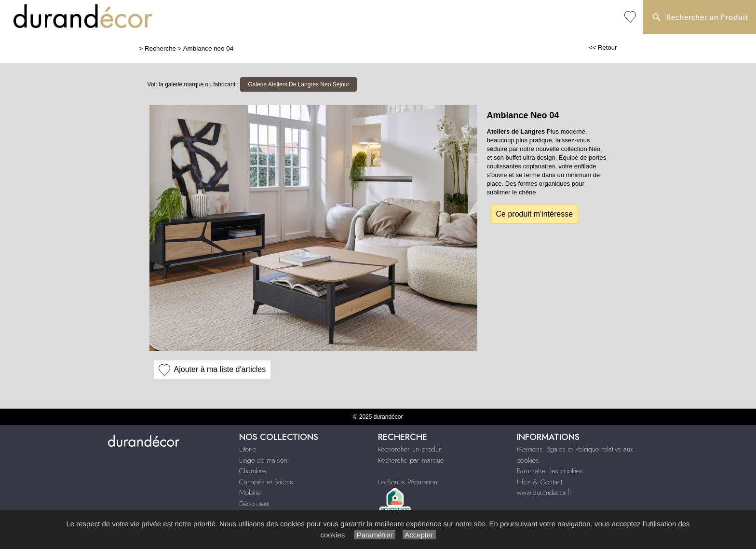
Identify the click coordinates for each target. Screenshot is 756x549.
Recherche (160, 48)
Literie (248, 449)
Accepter (419, 535)
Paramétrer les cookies (550, 471)
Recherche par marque (411, 460)
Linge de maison (263, 460)
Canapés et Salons (266, 482)
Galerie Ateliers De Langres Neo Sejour (298, 84)
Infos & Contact (540, 482)
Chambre (252, 471)
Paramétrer (374, 535)
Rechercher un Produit (700, 18)
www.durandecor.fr (544, 493)
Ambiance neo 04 (209, 48)
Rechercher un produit (410, 449)
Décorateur (255, 504)
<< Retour (603, 48)
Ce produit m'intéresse (535, 214)
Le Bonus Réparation (408, 482)
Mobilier (251, 493)
